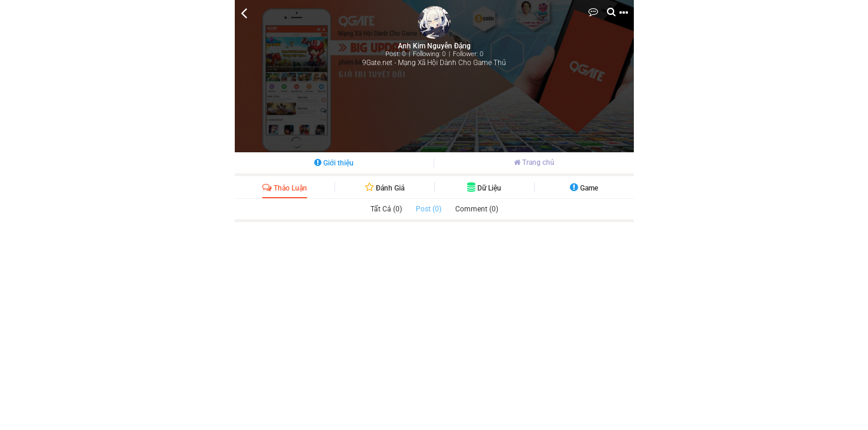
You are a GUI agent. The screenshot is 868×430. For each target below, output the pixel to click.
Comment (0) (477, 209)
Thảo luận (285, 188)
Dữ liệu (484, 188)
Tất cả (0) (386, 209)
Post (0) (429, 209)
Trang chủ (534, 162)
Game (584, 188)
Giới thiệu (334, 163)
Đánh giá (385, 188)
